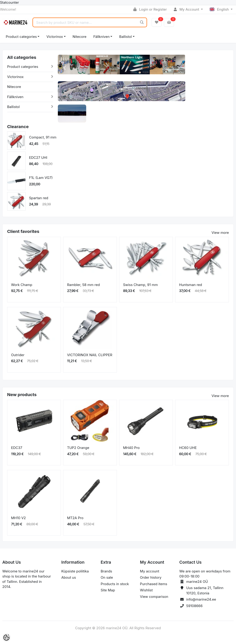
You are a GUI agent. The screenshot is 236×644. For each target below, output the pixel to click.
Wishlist (146, 590)
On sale (107, 577)
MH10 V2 (18, 518)
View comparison (154, 597)
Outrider (18, 355)
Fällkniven (102, 37)
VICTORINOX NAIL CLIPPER (90, 355)
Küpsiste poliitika (75, 571)
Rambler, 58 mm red (83, 285)
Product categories (21, 37)
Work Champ (22, 285)
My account (149, 571)
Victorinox (55, 37)
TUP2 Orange (78, 448)
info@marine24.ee (201, 599)
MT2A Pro (75, 518)
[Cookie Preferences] (6, 638)
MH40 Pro (131, 448)
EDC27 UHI (38, 158)
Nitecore (80, 37)
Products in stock (115, 584)
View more (220, 233)
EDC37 (17, 448)
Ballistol (125, 37)
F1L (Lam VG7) (41, 178)
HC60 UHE (188, 448)
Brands (106, 571)
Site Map (108, 590)
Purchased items (153, 584)
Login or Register (150, 9)
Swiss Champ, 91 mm (140, 285)
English (220, 9)
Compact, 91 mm (43, 137)
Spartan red (39, 198)
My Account (187, 9)
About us (69, 577)
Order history (151, 577)
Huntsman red (191, 285)
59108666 (194, 606)
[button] (64, 68)
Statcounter (9, 2)
